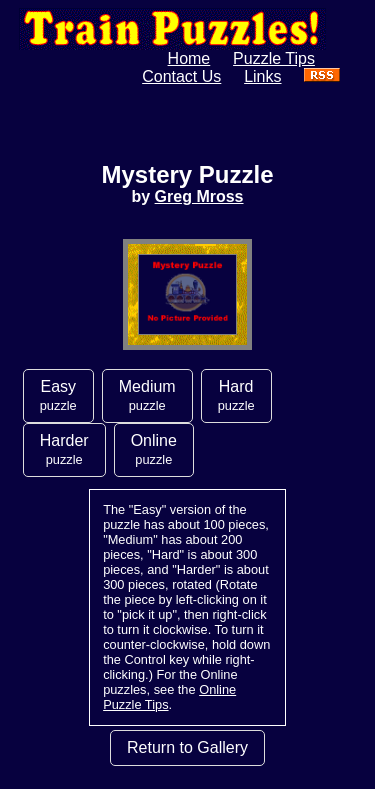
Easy (58, 395)
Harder (64, 449)
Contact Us (181, 76)
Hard (236, 395)
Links (262, 76)
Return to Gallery (187, 747)
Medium (147, 395)
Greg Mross (199, 196)
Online (154, 449)
